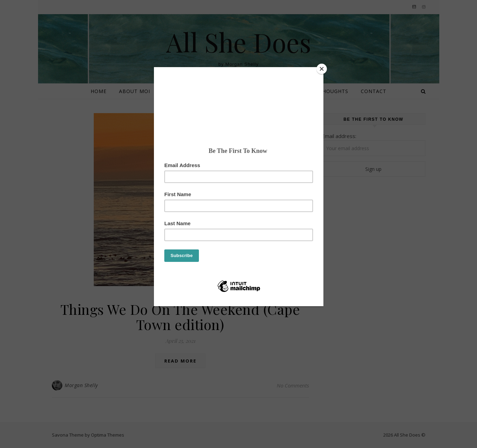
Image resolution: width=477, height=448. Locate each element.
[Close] (322, 69)
